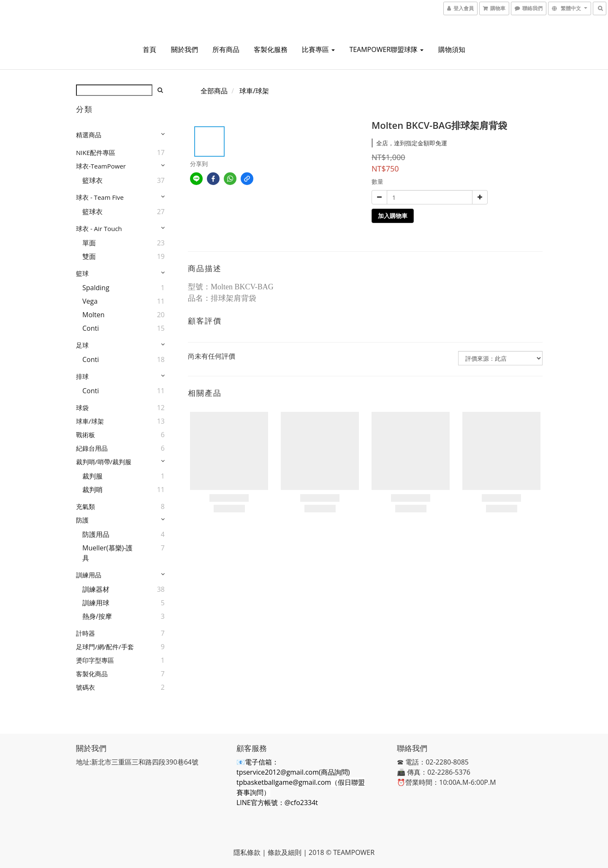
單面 (89, 243)
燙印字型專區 (95, 660)
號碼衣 (85, 687)
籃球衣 (92, 180)
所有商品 (226, 49)
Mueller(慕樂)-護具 (107, 553)
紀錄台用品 (92, 448)
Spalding (96, 288)
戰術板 (85, 435)
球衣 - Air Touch (99, 229)
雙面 (89, 256)
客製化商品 (92, 674)
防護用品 (96, 534)
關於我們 (185, 49)
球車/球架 (90, 421)
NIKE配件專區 (96, 152)
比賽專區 (318, 49)
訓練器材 (96, 589)
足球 (82, 345)
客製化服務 (271, 49)
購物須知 (452, 49)
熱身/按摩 (97, 616)
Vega (90, 301)
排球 (82, 376)
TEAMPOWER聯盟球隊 (386, 49)
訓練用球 (96, 603)
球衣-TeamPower (101, 166)
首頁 (149, 49)
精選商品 (89, 135)
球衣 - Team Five (100, 197)
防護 (82, 520)
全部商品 (214, 91)
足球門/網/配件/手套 (105, 647)
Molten (94, 315)
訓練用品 (89, 575)
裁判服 (92, 476)
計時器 (85, 633)
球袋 (82, 408)
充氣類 (85, 506)
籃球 (82, 273)
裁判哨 (92, 490)
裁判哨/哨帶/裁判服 (104, 462)
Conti (91, 328)
